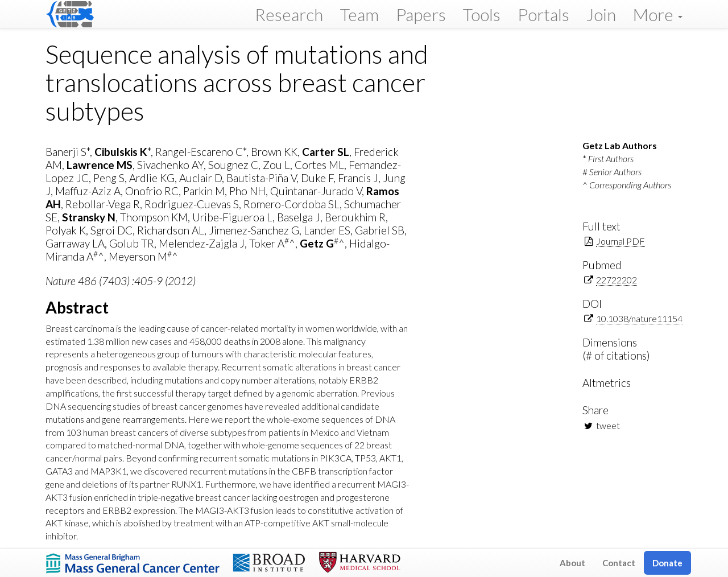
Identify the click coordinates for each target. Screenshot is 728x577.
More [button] (658, 14)
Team (359, 14)
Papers (421, 14)
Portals (543, 14)
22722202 (617, 280)
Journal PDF (621, 241)
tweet (608, 425)
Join (601, 14)
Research (289, 14)
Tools (482, 14)
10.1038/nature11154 (639, 318)
